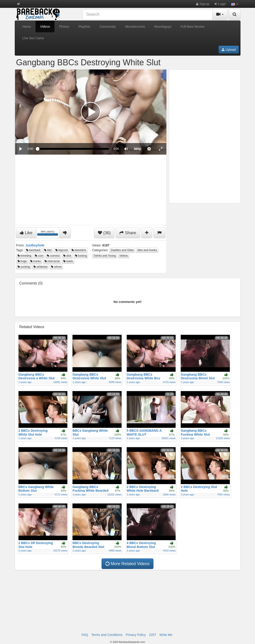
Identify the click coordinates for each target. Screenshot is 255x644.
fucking (81, 256)
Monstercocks (135, 27)
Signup (203, 4)
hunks (35, 261)
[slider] (73, 149)
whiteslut (40, 267)
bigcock (62, 250)
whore (56, 267)
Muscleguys (163, 27)
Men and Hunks (147, 250)
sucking (24, 267)
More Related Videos (127, 564)
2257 (153, 635)
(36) (104, 233)
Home (27, 27)
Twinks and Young (105, 256)
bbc (48, 250)
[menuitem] (138, 149)
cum (39, 256)
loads (68, 261)
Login (220, 4)
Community (108, 27)
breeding (24, 256)
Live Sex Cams (33, 38)
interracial (52, 261)
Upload (229, 50)
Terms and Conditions (107, 635)
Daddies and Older (122, 250)
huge (22, 261)
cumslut (53, 256)
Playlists (84, 27)
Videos (45, 27)
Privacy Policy (136, 635)
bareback (33, 250)
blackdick (79, 250)
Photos (64, 27)
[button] (235, 4)
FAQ (85, 635)
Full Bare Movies (192, 27)
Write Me (166, 635)
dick (67, 256)
